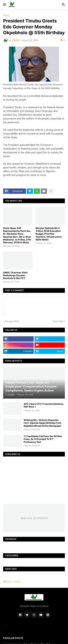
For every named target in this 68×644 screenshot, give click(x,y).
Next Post (58, 321)
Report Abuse (13, 581)
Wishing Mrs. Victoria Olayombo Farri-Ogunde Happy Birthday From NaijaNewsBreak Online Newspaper (43, 423)
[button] (4, 5)
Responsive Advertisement (34, 518)
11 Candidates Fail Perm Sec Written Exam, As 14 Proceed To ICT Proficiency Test (43, 439)
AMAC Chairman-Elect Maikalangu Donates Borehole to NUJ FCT (15, 275)
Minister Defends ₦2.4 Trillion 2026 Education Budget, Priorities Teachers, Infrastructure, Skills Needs (49, 234)
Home (6, 15)
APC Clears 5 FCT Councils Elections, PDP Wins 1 (44, 405)
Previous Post (12, 321)
